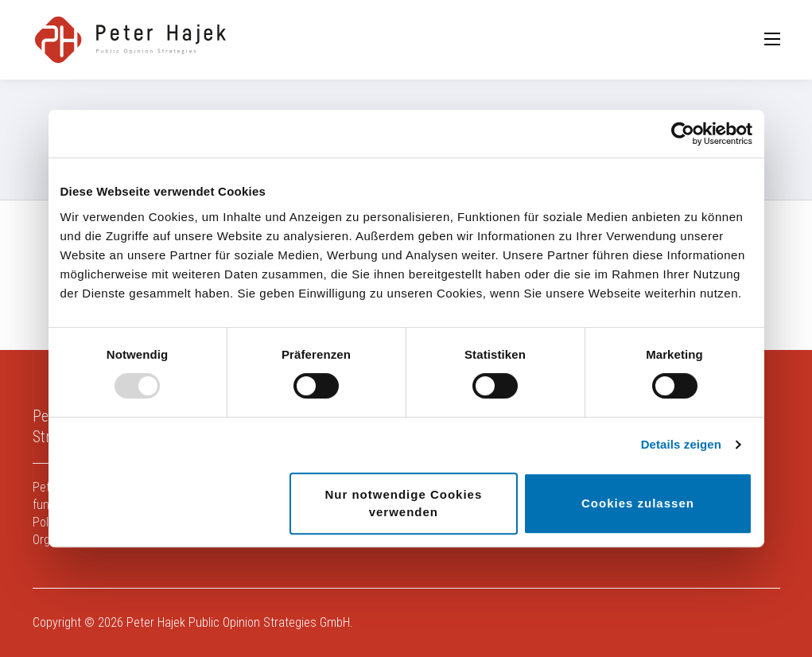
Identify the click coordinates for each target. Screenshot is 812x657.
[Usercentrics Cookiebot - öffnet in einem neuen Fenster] (683, 134)
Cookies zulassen (638, 503)
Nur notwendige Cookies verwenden (403, 503)
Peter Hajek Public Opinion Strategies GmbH (238, 622)
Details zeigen (681, 444)
